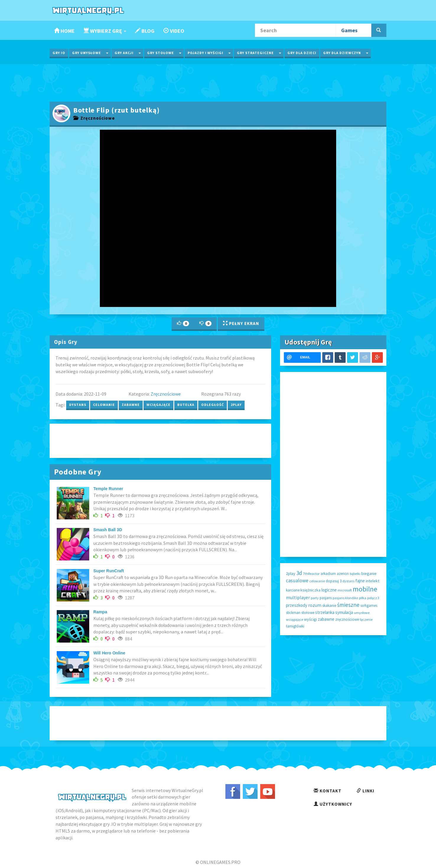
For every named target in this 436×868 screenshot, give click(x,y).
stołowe (308, 613)
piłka (363, 598)
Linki (365, 791)
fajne (360, 581)
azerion (343, 574)
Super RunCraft (109, 571)
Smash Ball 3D (108, 530)
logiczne (329, 590)
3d (299, 573)
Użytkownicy (333, 804)
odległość (213, 405)
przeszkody (297, 605)
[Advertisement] (218, 82)
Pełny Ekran (241, 323)
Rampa (100, 612)
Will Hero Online (109, 653)
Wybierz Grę (105, 31)
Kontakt (328, 791)
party (315, 598)
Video (174, 31)
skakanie (329, 606)
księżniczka (310, 590)
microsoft (345, 590)
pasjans (326, 598)
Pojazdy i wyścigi (205, 53)
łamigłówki (295, 626)
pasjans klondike (345, 598)
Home (64, 31)
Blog (145, 31)
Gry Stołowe (161, 53)
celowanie (104, 405)
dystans (78, 405)
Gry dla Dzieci (302, 53)
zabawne (131, 405)
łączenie (366, 619)
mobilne (365, 589)
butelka (186, 405)
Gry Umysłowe (87, 53)
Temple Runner (108, 489)
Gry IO (59, 53)
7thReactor (311, 574)
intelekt (372, 581)
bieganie (369, 573)
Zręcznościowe (94, 118)
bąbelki (355, 574)
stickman (293, 613)
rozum (315, 605)
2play (236, 405)
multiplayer (298, 597)
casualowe (297, 581)
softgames (369, 606)
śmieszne (348, 605)
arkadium (328, 574)
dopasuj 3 (334, 581)
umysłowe (362, 613)
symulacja (344, 612)
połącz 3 (373, 598)
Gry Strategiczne (255, 53)
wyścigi (310, 619)
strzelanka (325, 612)
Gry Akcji (124, 53)
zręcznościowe (347, 619)
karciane (293, 590)
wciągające (158, 405)
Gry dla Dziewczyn (342, 53)
